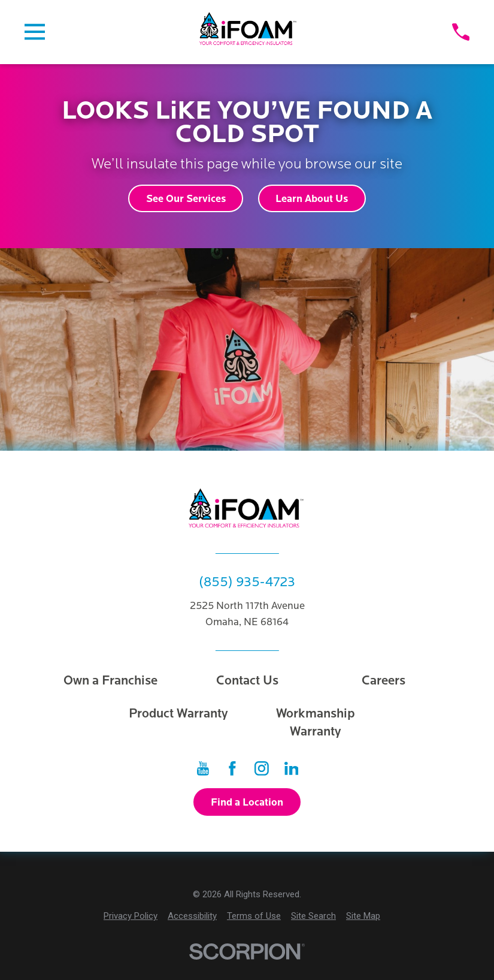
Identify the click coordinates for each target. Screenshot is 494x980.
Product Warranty (178, 714)
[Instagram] (262, 768)
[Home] (248, 32)
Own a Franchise (110, 681)
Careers (384, 681)
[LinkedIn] (292, 768)
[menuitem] (131, 916)
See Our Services (186, 199)
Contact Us (247, 681)
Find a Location (247, 802)
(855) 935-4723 (247, 582)
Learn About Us (312, 199)
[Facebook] (232, 768)
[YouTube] (203, 768)
